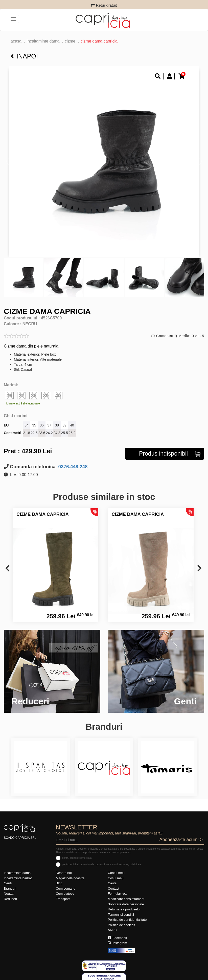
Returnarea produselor (124, 909)
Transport (63, 899)
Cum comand (66, 889)
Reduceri (10, 899)
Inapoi (24, 56)
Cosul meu (116, 878)
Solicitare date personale (126, 904)
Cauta (112, 883)
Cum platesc (65, 894)
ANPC (112, 930)
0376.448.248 (72, 467)
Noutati (9, 894)
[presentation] (7, 569)
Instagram (118, 943)
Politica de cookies (122, 925)
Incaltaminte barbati (18, 878)
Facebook (118, 938)
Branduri (10, 889)
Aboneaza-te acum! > (181, 840)
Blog (59, 883)
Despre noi (64, 873)
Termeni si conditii (121, 915)
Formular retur (118, 894)
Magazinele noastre (70, 878)
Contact (114, 889)
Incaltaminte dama (43, 41)
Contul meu (116, 873)
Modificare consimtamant (126, 899)
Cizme (70, 41)
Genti (8, 883)
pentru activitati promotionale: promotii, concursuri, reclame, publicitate (102, 864)
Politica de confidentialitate (127, 920)
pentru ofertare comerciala (77, 858)
